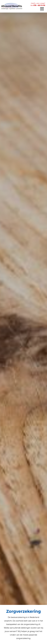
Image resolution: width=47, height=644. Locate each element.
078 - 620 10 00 (39, 5)
